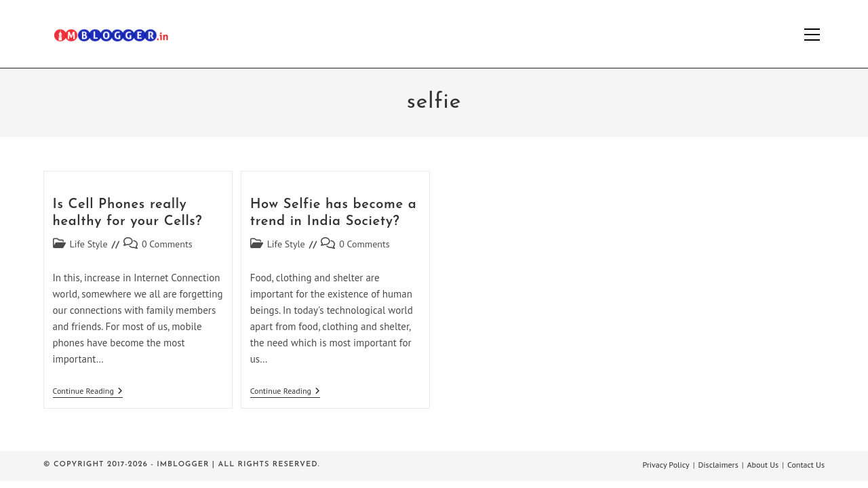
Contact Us (806, 465)
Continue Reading (88, 392)
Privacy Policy (666, 465)
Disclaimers (718, 465)
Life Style (89, 244)
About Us (763, 465)
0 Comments (167, 244)
